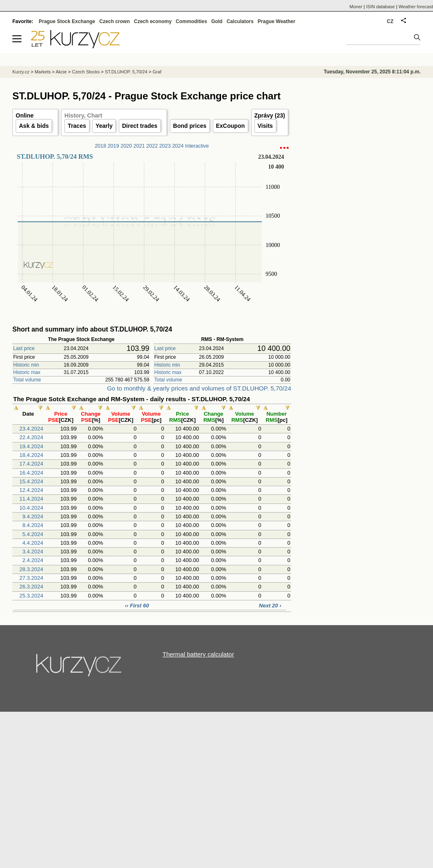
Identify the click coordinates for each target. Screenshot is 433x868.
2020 (126, 146)
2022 (152, 146)
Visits (265, 126)
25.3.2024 (31, 596)
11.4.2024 (31, 499)
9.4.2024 (33, 516)
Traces (77, 126)
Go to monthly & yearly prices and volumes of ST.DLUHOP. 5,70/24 (199, 388)
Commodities (191, 21)
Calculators (240, 21)
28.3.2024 (31, 569)
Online (25, 115)
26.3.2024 (31, 587)
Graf (157, 72)
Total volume (27, 380)
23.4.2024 (31, 429)
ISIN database (381, 7)
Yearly (104, 126)
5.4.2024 (33, 534)
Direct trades (140, 126)
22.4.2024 (31, 437)
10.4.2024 (31, 508)
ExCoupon (231, 126)
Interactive (197, 146)
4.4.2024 (33, 543)
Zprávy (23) (270, 115)
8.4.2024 (33, 525)
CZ (390, 21)
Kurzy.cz (21, 72)
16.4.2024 (31, 473)
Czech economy (153, 21)
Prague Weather (277, 21)
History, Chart (83, 115)
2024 (178, 146)
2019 (113, 146)
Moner (356, 7)
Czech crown (115, 21)
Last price (24, 348)
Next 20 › (270, 606)
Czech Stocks (86, 72)
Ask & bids (34, 126)
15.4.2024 (31, 481)
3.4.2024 (33, 552)
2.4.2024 (33, 560)
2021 (139, 146)
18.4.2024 (31, 455)
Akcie (61, 72)
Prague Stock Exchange (67, 21)
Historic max (27, 372)
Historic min (26, 365)
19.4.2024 (31, 446)
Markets (43, 72)
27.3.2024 (31, 578)
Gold (217, 21)
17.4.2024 (31, 464)
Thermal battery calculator (198, 654)
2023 (165, 146)
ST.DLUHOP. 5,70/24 (126, 72)
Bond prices (190, 126)
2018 (101, 146)
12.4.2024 (31, 490)
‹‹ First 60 (137, 606)
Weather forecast (416, 7)
